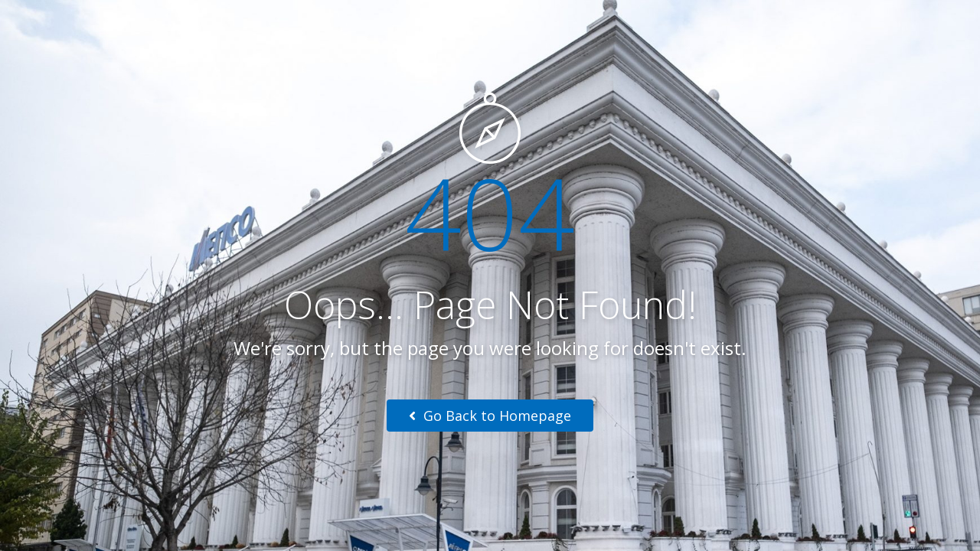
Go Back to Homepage (490, 416)
